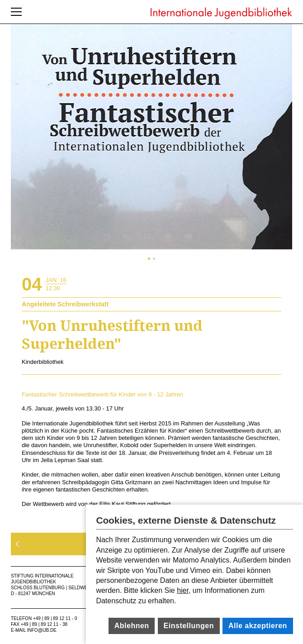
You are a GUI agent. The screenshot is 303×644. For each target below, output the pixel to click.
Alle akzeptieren (258, 626)
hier (183, 590)
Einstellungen (189, 626)
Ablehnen (132, 626)
